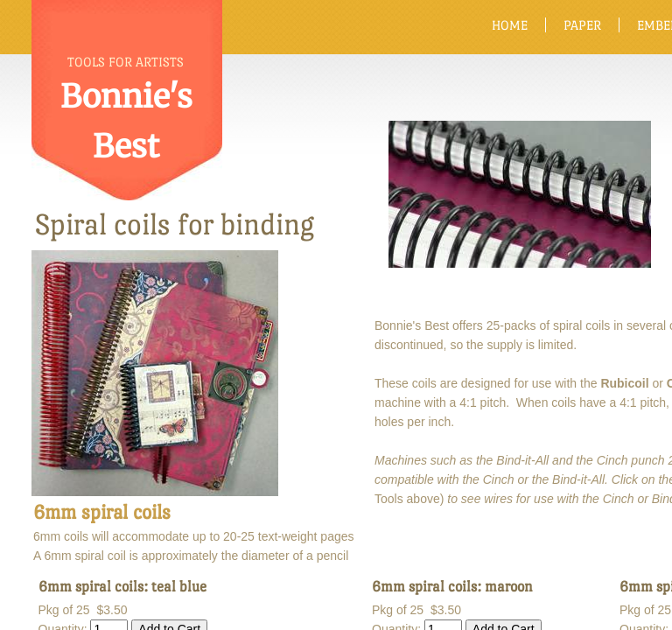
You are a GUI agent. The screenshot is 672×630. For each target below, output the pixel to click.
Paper (582, 25)
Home (510, 25)
